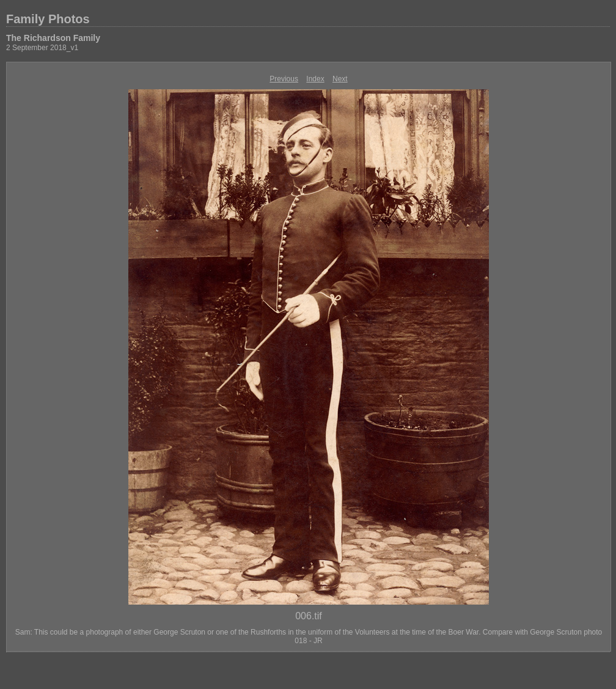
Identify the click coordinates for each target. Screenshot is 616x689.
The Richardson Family (53, 38)
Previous (284, 79)
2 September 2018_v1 (42, 48)
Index (315, 79)
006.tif (309, 616)
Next (340, 79)
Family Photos (48, 19)
